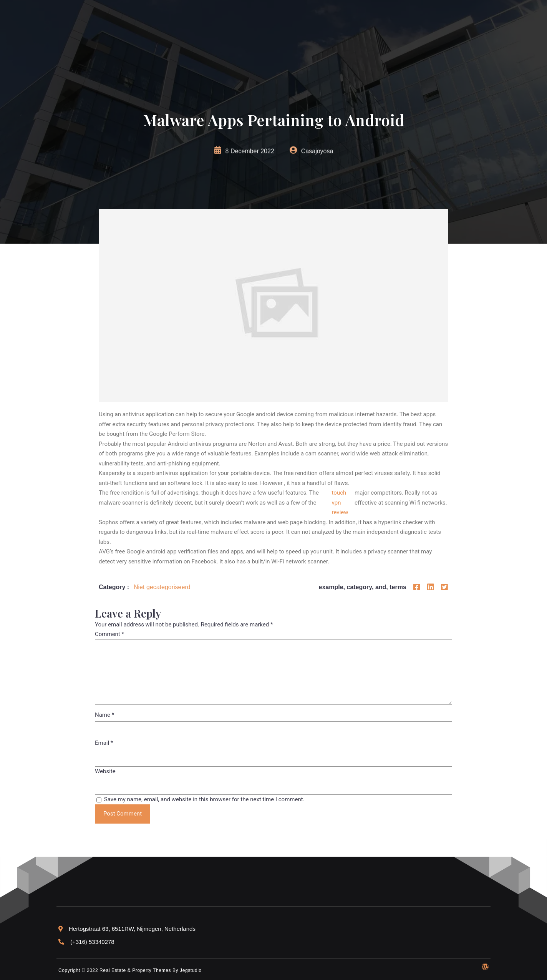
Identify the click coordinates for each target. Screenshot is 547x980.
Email (104, 743)
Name (104, 715)
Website (105, 771)
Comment (109, 634)
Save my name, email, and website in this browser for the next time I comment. (204, 799)
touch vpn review (340, 502)
